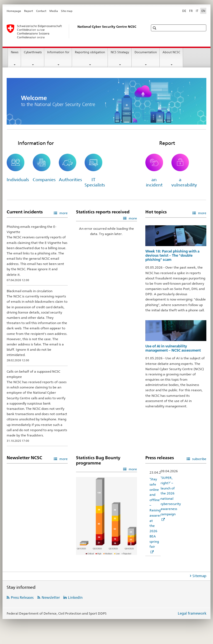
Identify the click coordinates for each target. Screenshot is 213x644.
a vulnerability (184, 182)
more (63, 213)
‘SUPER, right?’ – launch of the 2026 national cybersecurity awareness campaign (171, 496)
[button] (155, 28)
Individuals (18, 180)
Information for (58, 52)
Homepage (14, 11)
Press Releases (22, 597)
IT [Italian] (197, 11)
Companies (44, 180)
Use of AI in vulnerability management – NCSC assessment (173, 348)
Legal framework (192, 613)
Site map (67, 11)
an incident (154, 182)
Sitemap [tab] (199, 576)
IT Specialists (95, 182)
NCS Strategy (120, 52)
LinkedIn (75, 597)
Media (54, 11)
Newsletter (51, 597)
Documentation (146, 52)
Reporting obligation (90, 52)
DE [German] (184, 11)
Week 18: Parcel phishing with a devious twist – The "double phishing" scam (172, 255)
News (15, 52)
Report (29, 11)
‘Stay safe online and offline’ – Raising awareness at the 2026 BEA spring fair (158, 513)
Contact (41, 11)
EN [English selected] (203, 11)
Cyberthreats (33, 52)
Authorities (70, 180)
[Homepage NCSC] (72, 31)
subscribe (199, 459)
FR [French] (191, 11)
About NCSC (171, 52)
